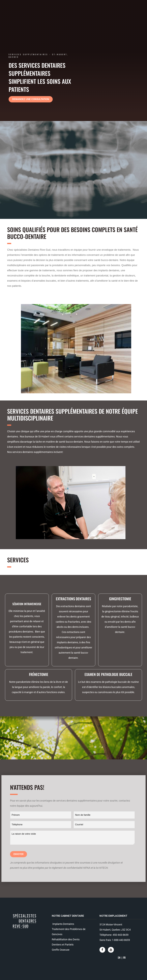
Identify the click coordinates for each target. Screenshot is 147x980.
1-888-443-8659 (121, 940)
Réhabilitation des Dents (66, 939)
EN (119, 958)
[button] (31, 99)
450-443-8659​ (121, 935)
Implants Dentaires (63, 924)
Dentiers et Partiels (63, 945)
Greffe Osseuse (61, 950)
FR (124, 958)
